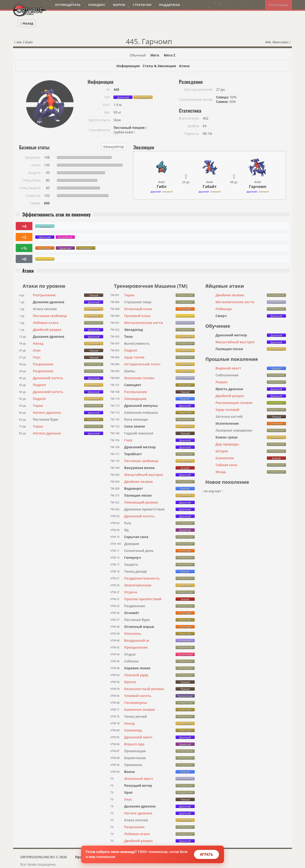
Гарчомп (258, 187)
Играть (206, 854)
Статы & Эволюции (159, 66)
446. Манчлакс (278, 42)
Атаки (184, 66)
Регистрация (279, 5)
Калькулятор (114, 147)
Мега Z (169, 55)
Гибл (162, 187)
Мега (155, 55)
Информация (128, 66)
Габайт (210, 187)
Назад (27, 23)
